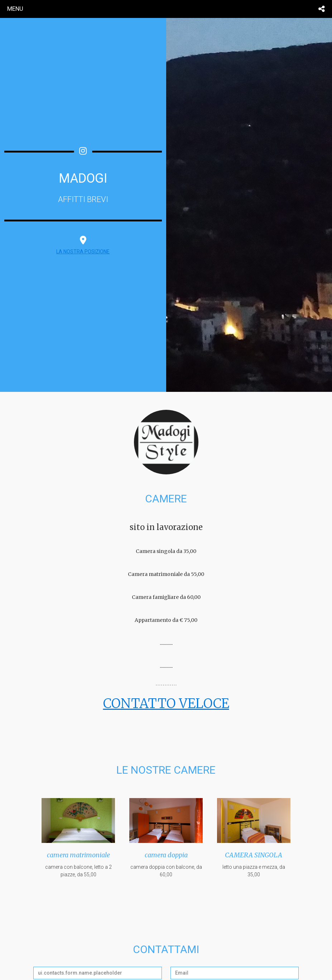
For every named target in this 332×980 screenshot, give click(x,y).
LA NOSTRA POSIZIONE (83, 252)
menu (15, 9)
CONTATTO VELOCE (166, 704)
